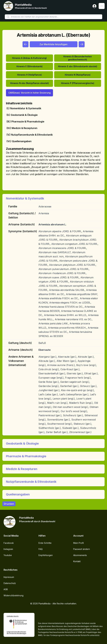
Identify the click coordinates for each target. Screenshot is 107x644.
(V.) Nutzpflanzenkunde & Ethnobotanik (30, 135)
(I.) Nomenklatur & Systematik (24, 108)
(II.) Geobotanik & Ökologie (22, 115)
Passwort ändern (82, 549)
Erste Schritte (45, 543)
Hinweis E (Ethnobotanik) (29, 66)
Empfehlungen (46, 555)
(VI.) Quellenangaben (19, 141)
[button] (53, 198)
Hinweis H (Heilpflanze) (29, 75)
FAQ (41, 549)
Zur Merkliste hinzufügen (53, 44)
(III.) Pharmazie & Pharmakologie (25, 121)
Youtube (8, 555)
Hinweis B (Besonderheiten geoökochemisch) (78, 58)
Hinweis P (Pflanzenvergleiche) (78, 83)
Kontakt (77, 561)
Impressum (9, 577)
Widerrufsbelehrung (14, 595)
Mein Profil (78, 543)
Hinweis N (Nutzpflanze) (78, 75)
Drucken (9, 504)
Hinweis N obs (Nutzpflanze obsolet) (29, 83)
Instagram (8, 549)
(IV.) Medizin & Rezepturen (22, 128)
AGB (6, 589)
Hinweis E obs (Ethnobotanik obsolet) (78, 66)
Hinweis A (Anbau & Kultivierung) (29, 58)
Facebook (9, 543)
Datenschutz (10, 583)
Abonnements (80, 555)
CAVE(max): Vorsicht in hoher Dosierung (29, 93)
